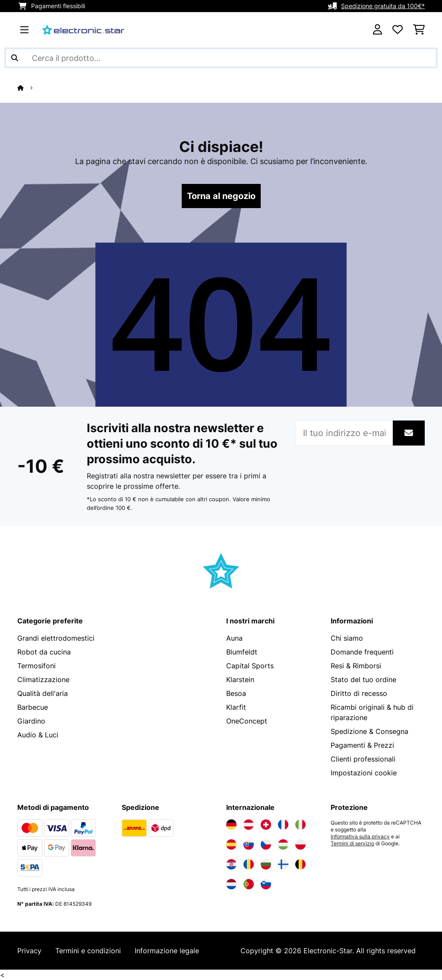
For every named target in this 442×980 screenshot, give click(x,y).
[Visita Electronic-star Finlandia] (283, 864)
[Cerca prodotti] (221, 58)
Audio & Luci (38, 735)
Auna (234, 638)
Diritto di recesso (359, 693)
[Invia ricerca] (15, 58)
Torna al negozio (221, 196)
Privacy (29, 951)
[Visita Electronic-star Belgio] (300, 864)
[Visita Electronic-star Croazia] (231, 864)
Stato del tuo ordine (363, 680)
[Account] (377, 30)
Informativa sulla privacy (360, 837)
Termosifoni (36, 666)
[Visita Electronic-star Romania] (249, 864)
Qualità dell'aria (43, 693)
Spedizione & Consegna (369, 731)
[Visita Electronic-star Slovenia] (266, 884)
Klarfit (236, 707)
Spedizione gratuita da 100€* (383, 6)
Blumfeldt (242, 652)
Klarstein (240, 680)
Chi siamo (347, 638)
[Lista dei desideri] (398, 30)
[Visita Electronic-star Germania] (231, 825)
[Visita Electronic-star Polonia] (300, 844)
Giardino (31, 721)
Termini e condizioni (88, 951)
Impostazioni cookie (364, 773)
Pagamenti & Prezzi (362, 745)
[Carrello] (419, 30)
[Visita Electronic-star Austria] (249, 825)
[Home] (28, 88)
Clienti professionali (363, 759)
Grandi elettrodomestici (56, 638)
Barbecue (33, 707)
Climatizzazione (43, 680)
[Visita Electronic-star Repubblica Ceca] (266, 844)
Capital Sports (250, 666)
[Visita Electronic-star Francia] (283, 825)
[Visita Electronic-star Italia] (300, 825)
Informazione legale (167, 951)
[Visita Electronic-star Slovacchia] (249, 844)
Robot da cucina (44, 652)
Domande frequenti (362, 652)
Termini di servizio (352, 844)
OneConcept (247, 721)
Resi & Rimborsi (356, 666)
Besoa (236, 693)
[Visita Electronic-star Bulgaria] (266, 864)
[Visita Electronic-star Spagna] (231, 844)
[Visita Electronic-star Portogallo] (249, 884)
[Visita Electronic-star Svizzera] (266, 825)
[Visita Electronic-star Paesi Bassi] (231, 884)
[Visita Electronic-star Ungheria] (283, 844)
